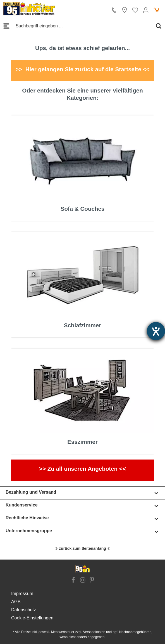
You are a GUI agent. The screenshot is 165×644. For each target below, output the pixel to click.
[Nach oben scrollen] (82, 549)
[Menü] (6, 26)
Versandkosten (94, 632)
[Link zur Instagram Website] (83, 581)
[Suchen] (159, 26)
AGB (16, 602)
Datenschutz (24, 610)
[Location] (125, 10)
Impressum (22, 594)
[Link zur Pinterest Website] (92, 581)
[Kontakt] (114, 10)
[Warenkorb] (156, 10)
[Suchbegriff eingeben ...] (83, 26)
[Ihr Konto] (146, 10)
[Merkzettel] (135, 10)
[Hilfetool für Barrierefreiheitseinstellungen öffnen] (156, 331)
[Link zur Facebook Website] (73, 581)
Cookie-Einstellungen (32, 618)
